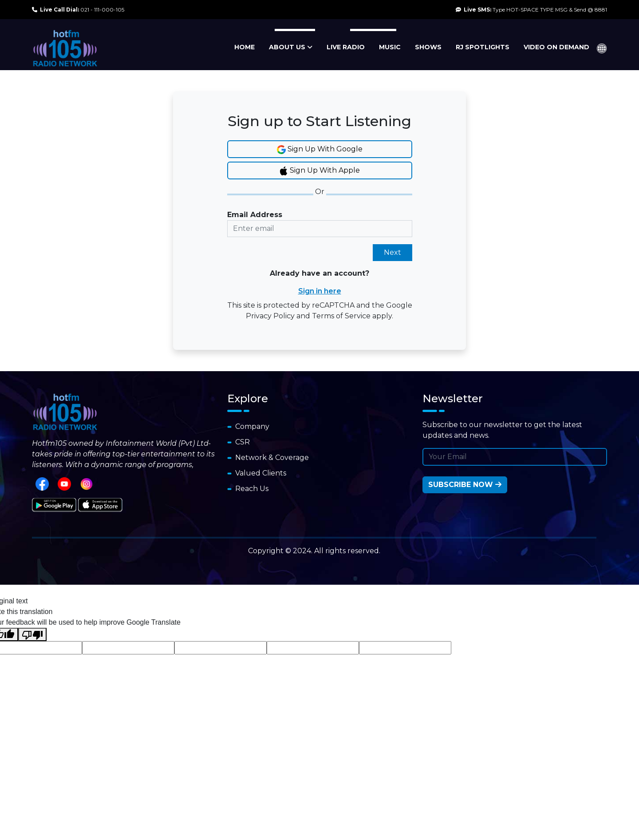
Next (392, 252)
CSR (239, 442)
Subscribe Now (465, 485)
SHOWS (428, 47)
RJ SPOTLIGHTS (483, 47)
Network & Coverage (268, 458)
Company (248, 426)
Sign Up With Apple (319, 171)
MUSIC (390, 47)
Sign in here (320, 291)
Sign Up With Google (320, 149)
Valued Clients (257, 473)
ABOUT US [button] (291, 47)
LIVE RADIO (346, 47)
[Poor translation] (32, 635)
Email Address (255, 215)
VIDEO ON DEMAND (556, 47)
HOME (245, 47)
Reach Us (248, 489)
